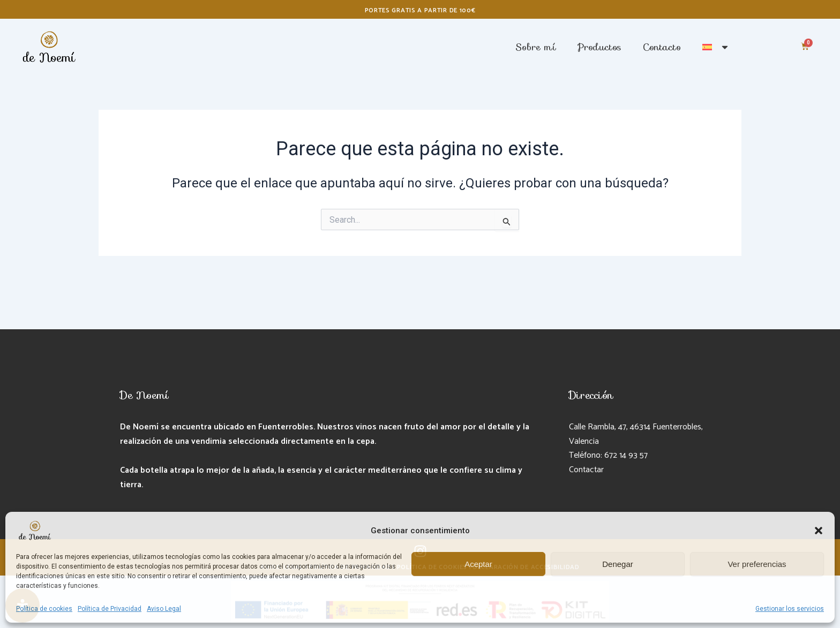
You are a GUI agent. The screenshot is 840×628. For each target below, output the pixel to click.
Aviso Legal (164, 609)
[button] (819, 531)
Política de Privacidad (110, 609)
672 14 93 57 (626, 455)
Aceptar (478, 564)
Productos (599, 47)
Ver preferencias (757, 564)
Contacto (662, 47)
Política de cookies (44, 609)
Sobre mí (536, 47)
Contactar (587, 470)
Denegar (618, 564)
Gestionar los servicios (790, 609)
